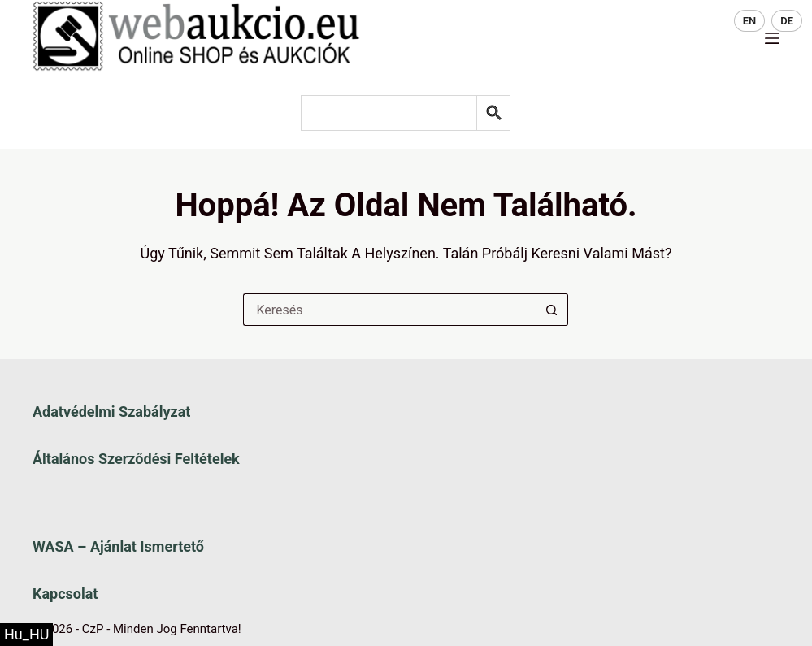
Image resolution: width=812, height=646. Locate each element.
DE (787, 21)
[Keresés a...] (389, 310)
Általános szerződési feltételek (136, 459)
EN (750, 21)
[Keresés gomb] (552, 310)
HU (711, 21)
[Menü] (772, 38)
